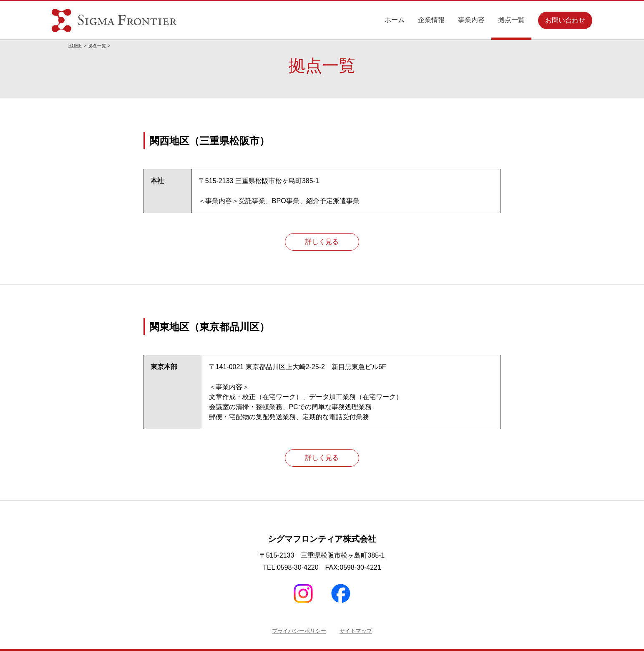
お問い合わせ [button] (565, 20)
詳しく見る (322, 242)
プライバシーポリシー (299, 631)
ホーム (395, 20)
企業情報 (431, 20)
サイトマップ (356, 631)
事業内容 (471, 20)
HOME (75, 46)
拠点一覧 (511, 20)
